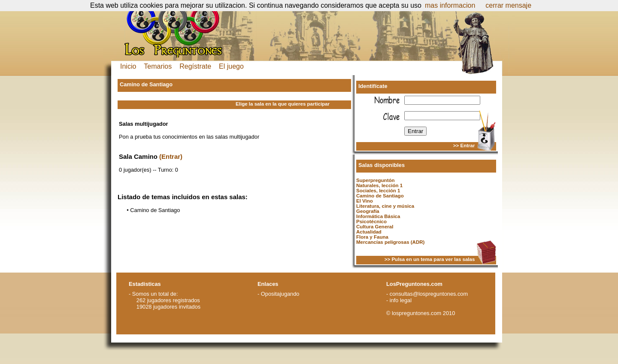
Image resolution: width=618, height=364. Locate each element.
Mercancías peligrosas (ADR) (390, 242)
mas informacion (450, 5)
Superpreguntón (376, 180)
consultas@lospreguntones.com (429, 294)
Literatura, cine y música (385, 206)
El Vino (365, 201)
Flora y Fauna (372, 237)
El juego (231, 66)
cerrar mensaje (508, 5)
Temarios (158, 66)
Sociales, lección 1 (378, 191)
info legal (401, 300)
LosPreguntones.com (414, 284)
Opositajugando (280, 294)
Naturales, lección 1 (379, 185)
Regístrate (195, 66)
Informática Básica (378, 216)
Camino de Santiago (380, 196)
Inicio (128, 66)
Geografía (368, 211)
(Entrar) (171, 156)
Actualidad (369, 232)
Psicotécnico (371, 221)
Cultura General (375, 227)
